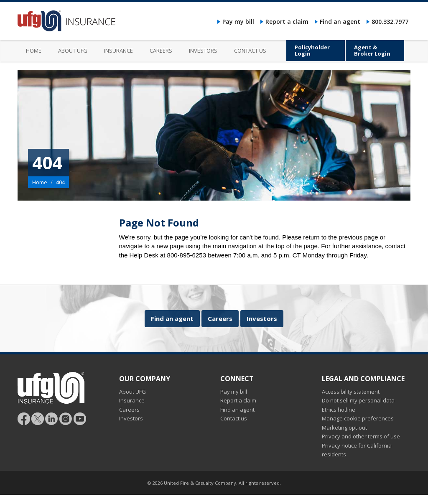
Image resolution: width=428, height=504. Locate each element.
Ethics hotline (339, 410)
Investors (262, 318)
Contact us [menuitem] (250, 51)
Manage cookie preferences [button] (358, 418)
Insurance (132, 400)
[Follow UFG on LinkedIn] (52, 418)
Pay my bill (238, 22)
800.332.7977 (390, 22)
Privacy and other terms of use (361, 436)
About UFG (132, 392)
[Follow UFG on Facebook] (24, 418)
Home (40, 182)
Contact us (234, 418)
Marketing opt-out (344, 428)
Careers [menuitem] (161, 51)
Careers (220, 318)
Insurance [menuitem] (118, 51)
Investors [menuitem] (203, 51)
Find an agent (340, 22)
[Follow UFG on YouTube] (80, 418)
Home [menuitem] (34, 51)
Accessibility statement (351, 392)
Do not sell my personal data (358, 400)
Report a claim (287, 22)
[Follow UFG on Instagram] (66, 418)
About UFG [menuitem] (73, 51)
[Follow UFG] (38, 418)
